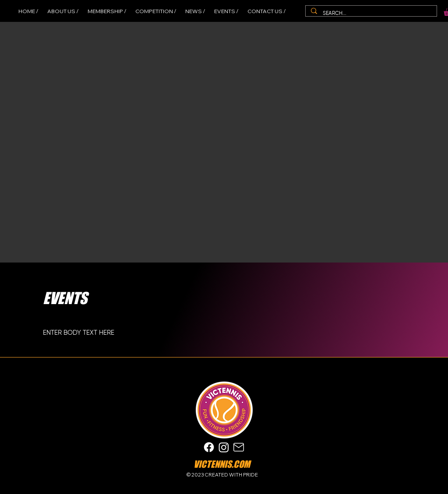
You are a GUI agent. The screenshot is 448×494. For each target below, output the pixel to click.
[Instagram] (224, 447)
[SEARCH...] (370, 14)
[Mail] (239, 447)
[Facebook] (209, 447)
